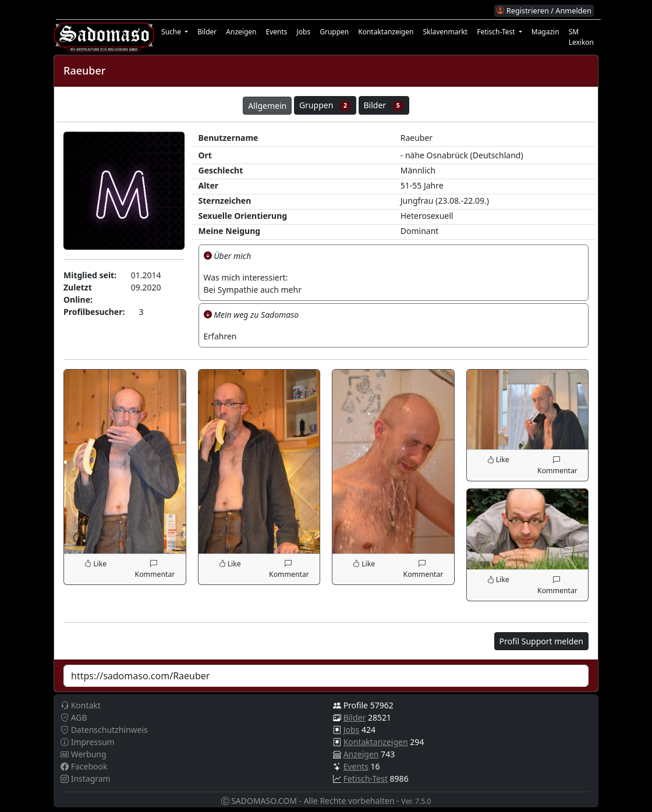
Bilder (207, 32)
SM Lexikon (581, 37)
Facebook (84, 766)
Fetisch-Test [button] (497, 32)
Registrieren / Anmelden (544, 10)
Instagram (86, 779)
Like (95, 564)
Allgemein (267, 106)
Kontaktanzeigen (386, 32)
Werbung (84, 754)
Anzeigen (241, 32)
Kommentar (154, 569)
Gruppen (334, 32)
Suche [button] (172, 32)
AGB (74, 717)
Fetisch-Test (366, 779)
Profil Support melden (541, 641)
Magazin (545, 32)
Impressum (88, 742)
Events (276, 32)
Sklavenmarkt (445, 32)
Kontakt (81, 705)
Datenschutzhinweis (104, 730)
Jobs (304, 32)
